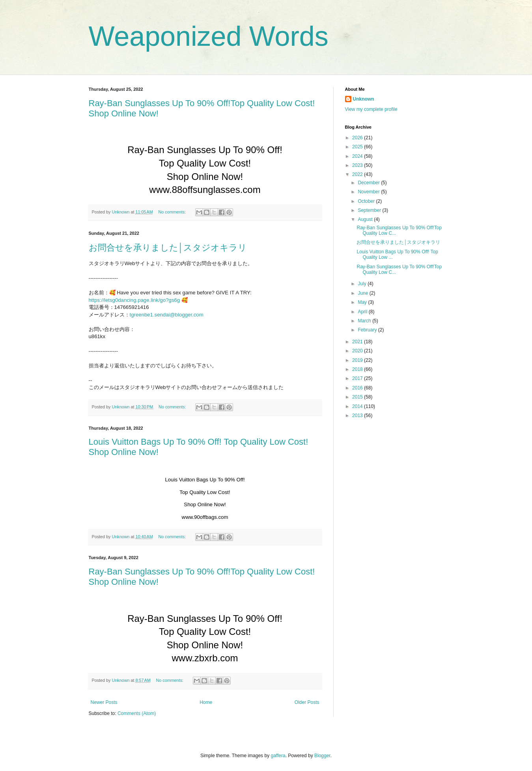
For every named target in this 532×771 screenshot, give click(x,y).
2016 (358, 388)
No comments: (173, 212)
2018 (358, 369)
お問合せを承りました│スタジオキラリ (168, 248)
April (363, 312)
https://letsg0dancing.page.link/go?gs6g (134, 300)
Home (206, 702)
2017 (358, 378)
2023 (358, 165)
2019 (358, 360)
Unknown (364, 99)
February (368, 330)
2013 (358, 415)
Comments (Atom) (137, 713)
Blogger (322, 756)
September (370, 210)
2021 (358, 342)
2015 (358, 397)
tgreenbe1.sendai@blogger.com (167, 315)
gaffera (278, 756)
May (363, 302)
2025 (358, 147)
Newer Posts (104, 702)
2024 (358, 156)
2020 (358, 351)
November (369, 192)
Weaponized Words (209, 36)
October (367, 201)
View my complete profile (371, 109)
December (369, 183)
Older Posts (307, 702)
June (363, 293)
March (365, 321)
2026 (358, 138)
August (366, 219)
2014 (358, 406)
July (363, 284)
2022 (358, 174)
